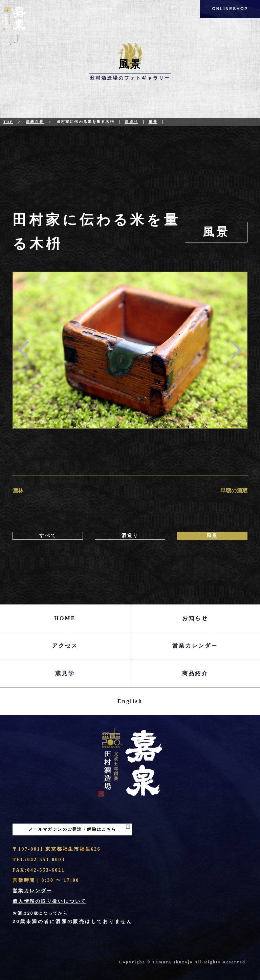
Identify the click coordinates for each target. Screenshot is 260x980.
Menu (14, 44)
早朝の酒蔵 (234, 491)
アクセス (65, 646)
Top (8, 122)
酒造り (131, 122)
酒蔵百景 (35, 122)
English (130, 701)
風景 (153, 122)
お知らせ (195, 618)
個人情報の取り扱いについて (49, 901)
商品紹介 (195, 673)
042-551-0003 (46, 860)
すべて (48, 536)
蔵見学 (65, 673)
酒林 (18, 491)
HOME (65, 618)
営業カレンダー (195, 646)
